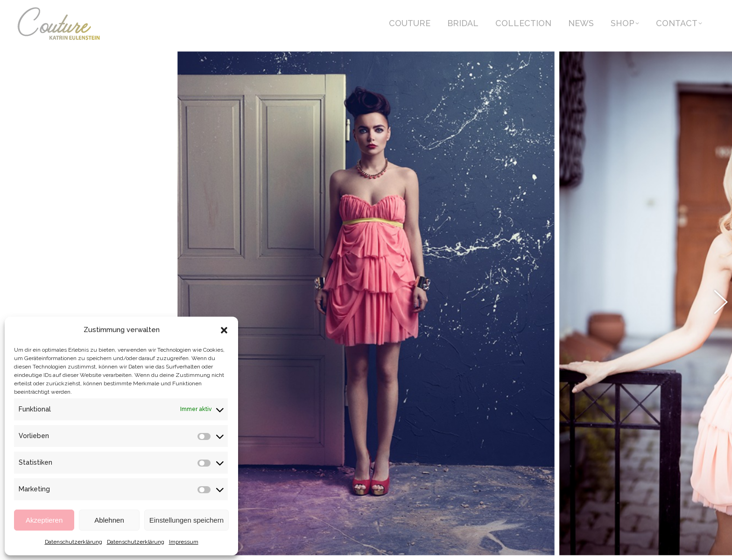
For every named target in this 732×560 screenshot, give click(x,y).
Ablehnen (109, 520)
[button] (224, 330)
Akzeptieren (44, 520)
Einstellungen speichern (187, 520)
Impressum (184, 542)
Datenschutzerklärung (74, 542)
